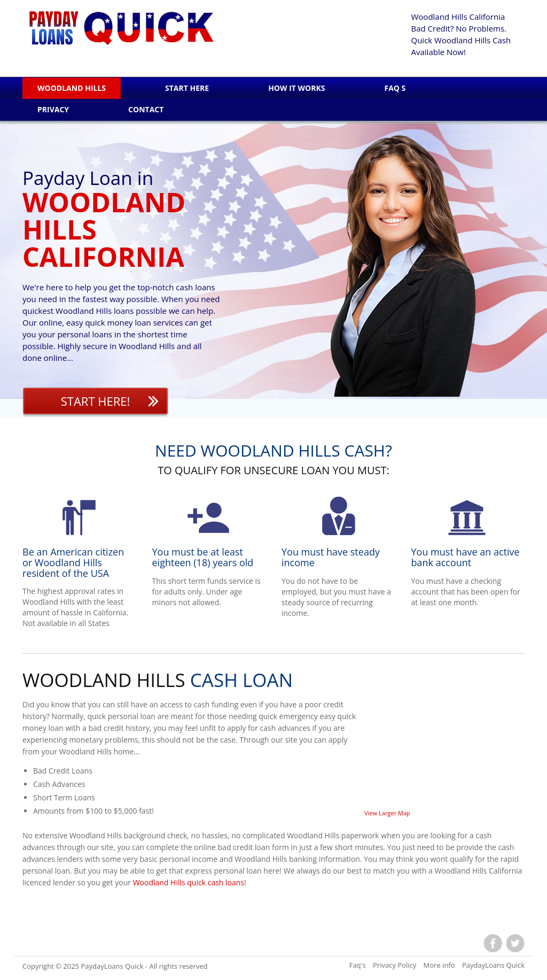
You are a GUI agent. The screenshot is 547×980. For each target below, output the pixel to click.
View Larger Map (387, 813)
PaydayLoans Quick (112, 966)
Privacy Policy (394, 965)
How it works (296, 88)
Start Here (187, 88)
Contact (146, 109)
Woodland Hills (72, 88)
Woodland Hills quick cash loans (189, 882)
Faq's (358, 965)
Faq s (395, 88)
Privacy (53, 109)
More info (439, 965)
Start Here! (96, 401)
